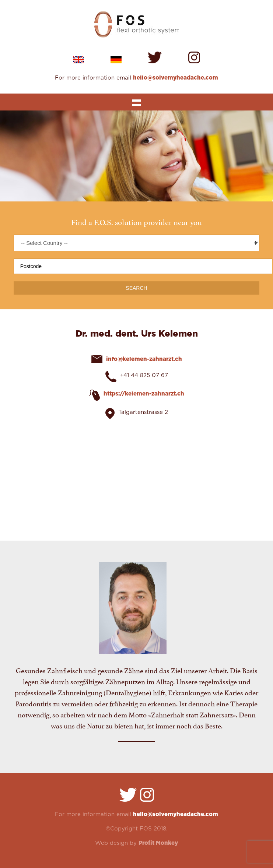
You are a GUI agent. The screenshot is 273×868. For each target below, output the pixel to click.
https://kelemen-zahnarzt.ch (144, 394)
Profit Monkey (158, 843)
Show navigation (136, 102)
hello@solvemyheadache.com (176, 78)
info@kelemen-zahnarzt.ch (144, 359)
